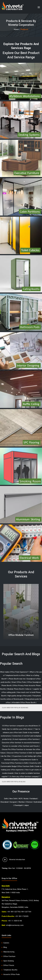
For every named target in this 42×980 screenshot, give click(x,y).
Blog (5, 947)
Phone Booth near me (17, 679)
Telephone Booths (10, 970)
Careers (6, 943)
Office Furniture (9, 956)
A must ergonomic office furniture (26, 739)
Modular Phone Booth (16, 689)
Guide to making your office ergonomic (21, 768)
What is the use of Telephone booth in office (22, 674)
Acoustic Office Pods (12, 974)
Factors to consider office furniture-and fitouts (20, 746)
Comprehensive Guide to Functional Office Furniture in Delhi (20, 761)
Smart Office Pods (19, 682)
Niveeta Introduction (13, 860)
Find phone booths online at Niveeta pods (21, 697)
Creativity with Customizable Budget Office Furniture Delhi (21, 765)
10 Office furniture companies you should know (20, 726)
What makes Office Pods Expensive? (14, 672)
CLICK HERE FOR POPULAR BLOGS (14, 782)
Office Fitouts (9, 965)
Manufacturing (9, 952)
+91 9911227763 (14, 912)
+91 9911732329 (22, 916)
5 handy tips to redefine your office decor (21, 727)
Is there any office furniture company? (25, 777)
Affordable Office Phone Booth (24, 703)
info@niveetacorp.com (15, 925)
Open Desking (9, 961)
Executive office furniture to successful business (21, 743)
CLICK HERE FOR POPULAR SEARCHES (15, 708)
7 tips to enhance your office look (21, 731)
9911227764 (26, 912)
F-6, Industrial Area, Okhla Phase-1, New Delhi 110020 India (15, 891)
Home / (17, 29)
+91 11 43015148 (15, 921)
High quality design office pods (19, 696)
